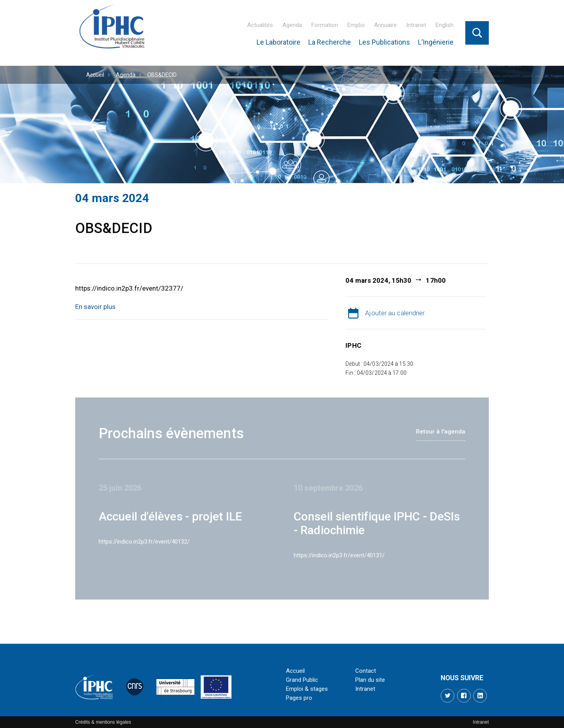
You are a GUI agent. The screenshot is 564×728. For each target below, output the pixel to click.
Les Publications (384, 42)
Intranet (416, 25)
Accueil (95, 75)
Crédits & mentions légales (103, 722)
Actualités (260, 25)
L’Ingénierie (436, 42)
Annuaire (385, 25)
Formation (325, 25)
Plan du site (370, 680)
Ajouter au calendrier (395, 313)
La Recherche (330, 42)
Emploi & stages (307, 689)
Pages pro (299, 698)
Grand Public (302, 680)
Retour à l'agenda (441, 432)
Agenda (292, 25)
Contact (366, 671)
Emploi (356, 25)
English (445, 25)
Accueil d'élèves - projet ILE (170, 516)
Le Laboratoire (278, 42)
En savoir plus (95, 307)
